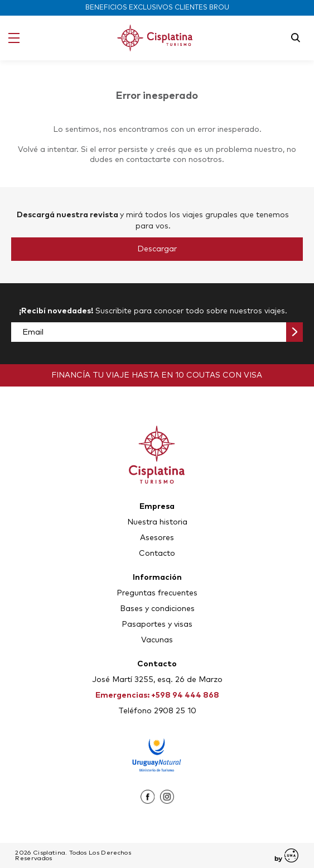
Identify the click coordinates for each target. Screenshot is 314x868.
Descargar (157, 249)
